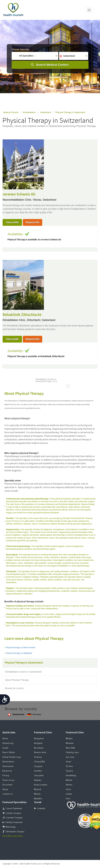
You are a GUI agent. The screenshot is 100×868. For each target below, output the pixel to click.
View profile (12, 222)
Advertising (8, 743)
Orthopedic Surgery (15, 832)
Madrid (38, 790)
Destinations (8, 762)
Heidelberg (71, 776)
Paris (68, 799)
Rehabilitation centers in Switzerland (23, 672)
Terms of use (8, 780)
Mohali (69, 780)
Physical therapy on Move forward (21, 648)
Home (5, 739)
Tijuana (69, 771)
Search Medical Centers (52, 65)
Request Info (33, 222)
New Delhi (71, 748)
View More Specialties (13, 836)
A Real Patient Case (12, 757)
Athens (69, 785)
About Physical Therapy (17, 680)
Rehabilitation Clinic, (15, 320)
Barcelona (39, 748)
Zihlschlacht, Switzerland (41, 320)
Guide (5, 748)
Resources (7, 771)
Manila (37, 794)
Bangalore (39, 739)
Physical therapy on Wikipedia (19, 653)
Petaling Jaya (72, 753)
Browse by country (14, 688)
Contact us (8, 794)
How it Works (9, 753)
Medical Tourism (11, 112)
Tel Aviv (69, 766)
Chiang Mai (40, 762)
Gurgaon (38, 766)
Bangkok (38, 743)
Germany (34, 714)
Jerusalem (39, 776)
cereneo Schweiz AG (19, 194)
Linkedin (40, 808)
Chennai (38, 757)
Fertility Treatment (14, 823)
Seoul (69, 762)
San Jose (70, 757)
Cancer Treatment (14, 809)
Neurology (11, 827)
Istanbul (38, 771)
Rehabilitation (29, 112)
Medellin (38, 799)
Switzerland (46, 112)
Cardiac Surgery (13, 813)
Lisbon (69, 794)
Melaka (69, 739)
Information (8, 766)
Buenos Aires (40, 753)
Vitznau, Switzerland (45, 200)
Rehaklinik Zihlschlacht (22, 315)
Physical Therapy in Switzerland (70, 112)
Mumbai (70, 743)
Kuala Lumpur (41, 785)
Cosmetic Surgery (14, 818)
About (5, 790)
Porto (68, 790)
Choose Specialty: (21, 49)
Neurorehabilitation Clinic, (18, 200)
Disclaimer (7, 785)
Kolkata (38, 780)
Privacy (6, 776)
